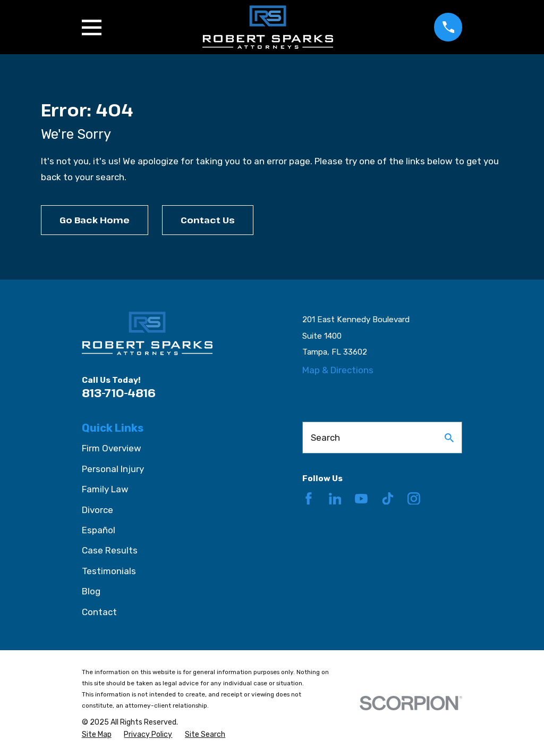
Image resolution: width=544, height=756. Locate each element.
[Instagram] (414, 499)
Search (325, 438)
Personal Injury (113, 469)
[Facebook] (309, 499)
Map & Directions (338, 370)
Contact (99, 612)
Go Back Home (95, 220)
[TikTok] (388, 499)
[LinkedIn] (335, 499)
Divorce (97, 510)
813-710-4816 (119, 393)
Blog (91, 591)
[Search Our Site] (449, 438)
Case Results (110, 550)
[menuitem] (97, 735)
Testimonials (109, 571)
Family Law (105, 489)
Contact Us (208, 220)
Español (99, 530)
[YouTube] (361, 499)
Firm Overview (112, 448)
